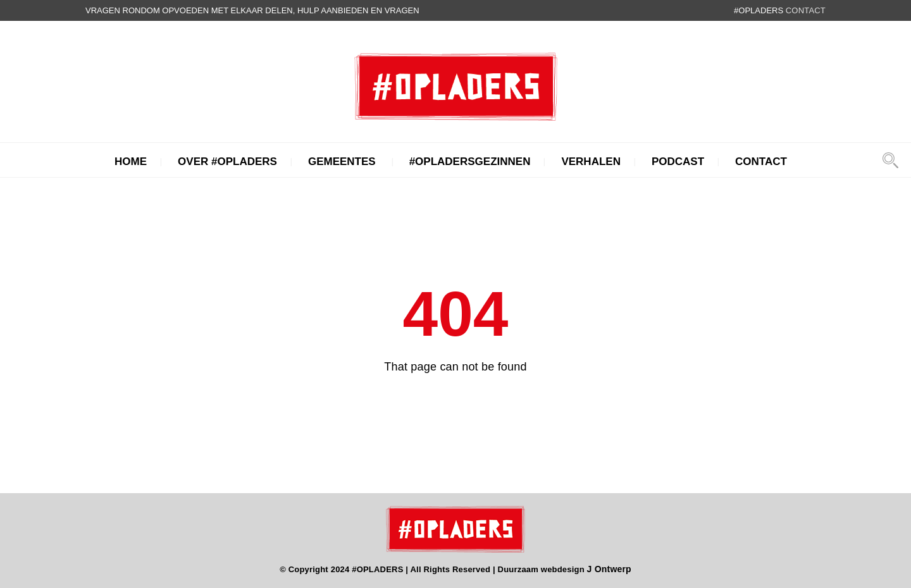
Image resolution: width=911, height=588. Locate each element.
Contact (761, 162)
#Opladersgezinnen (470, 162)
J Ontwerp (609, 569)
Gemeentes (342, 162)
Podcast (678, 162)
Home (131, 162)
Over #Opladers (227, 162)
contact (806, 10)
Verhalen (591, 162)
